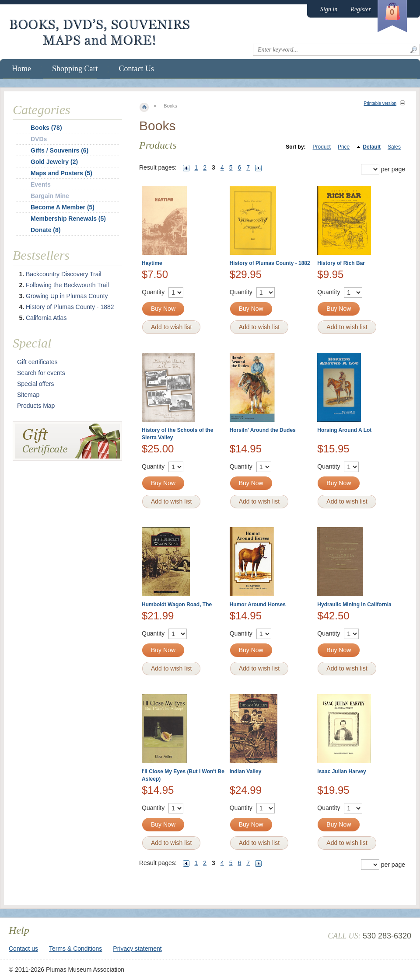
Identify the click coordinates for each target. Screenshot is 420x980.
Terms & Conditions (75, 949)
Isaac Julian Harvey (341, 771)
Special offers (36, 384)
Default (372, 147)
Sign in (329, 9)
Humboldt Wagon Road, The (177, 605)
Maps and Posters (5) (61, 173)
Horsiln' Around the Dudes (263, 430)
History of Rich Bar (341, 263)
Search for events (41, 373)
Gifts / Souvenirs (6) (59, 150)
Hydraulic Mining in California (354, 605)
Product (322, 147)
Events (41, 184)
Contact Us (137, 69)
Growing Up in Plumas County (67, 296)
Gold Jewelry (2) (54, 162)
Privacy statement (137, 949)
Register (361, 9)
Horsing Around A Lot (344, 430)
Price (344, 147)
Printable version (380, 103)
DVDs (39, 139)
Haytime (152, 263)
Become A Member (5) (63, 207)
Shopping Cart (75, 69)
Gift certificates (37, 362)
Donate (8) (45, 230)
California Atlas (46, 318)
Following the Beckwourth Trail (67, 285)
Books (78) (46, 128)
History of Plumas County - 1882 (270, 263)
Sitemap (28, 395)
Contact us (23, 949)
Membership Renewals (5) (68, 219)
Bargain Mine (50, 196)
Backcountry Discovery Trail (64, 274)
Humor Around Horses (258, 605)
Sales (394, 147)
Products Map (36, 406)
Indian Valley (246, 771)
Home (21, 69)
